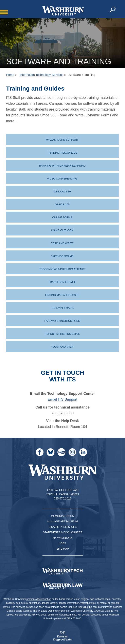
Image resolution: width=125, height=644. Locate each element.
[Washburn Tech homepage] (63, 571)
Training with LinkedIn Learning (62, 166)
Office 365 (62, 204)
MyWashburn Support (62, 140)
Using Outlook (62, 230)
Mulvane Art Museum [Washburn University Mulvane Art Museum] (63, 521)
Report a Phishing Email (62, 334)
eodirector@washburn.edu (62, 615)
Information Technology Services (42, 75)
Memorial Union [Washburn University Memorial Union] (63, 516)
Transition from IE (62, 282)
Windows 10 (62, 192)
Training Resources (62, 153)
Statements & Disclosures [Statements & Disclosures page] (63, 532)
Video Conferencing (62, 179)
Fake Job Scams (62, 256)
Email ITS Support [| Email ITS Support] (63, 399)
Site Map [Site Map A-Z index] (63, 549)
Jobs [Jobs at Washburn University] (63, 543)
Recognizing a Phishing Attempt (62, 269)
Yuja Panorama (62, 347)
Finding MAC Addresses (62, 295)
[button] (113, 10)
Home (10, 75)
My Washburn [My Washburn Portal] (63, 538)
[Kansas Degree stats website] (63, 637)
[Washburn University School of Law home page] (63, 586)
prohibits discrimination (39, 599)
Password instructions (62, 321)
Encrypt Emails (62, 308)
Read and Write (62, 243)
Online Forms (62, 217)
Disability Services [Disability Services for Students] (63, 527)
